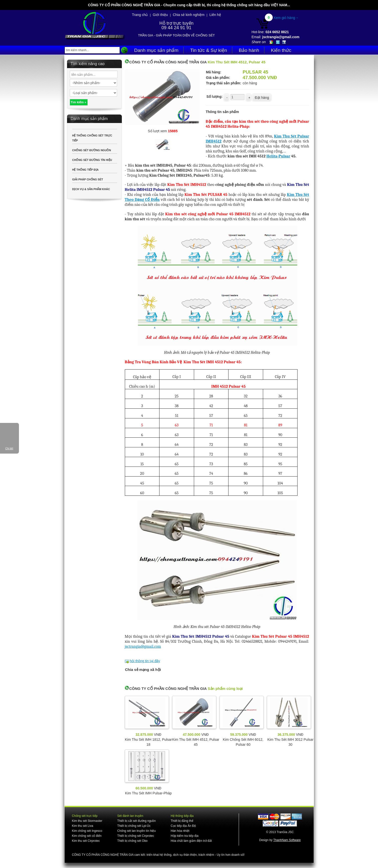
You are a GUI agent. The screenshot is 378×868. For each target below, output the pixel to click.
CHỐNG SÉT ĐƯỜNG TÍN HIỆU (92, 160)
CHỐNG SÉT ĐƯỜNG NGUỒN (92, 150)
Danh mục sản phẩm (156, 50)
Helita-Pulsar (278, 156)
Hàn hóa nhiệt (180, 831)
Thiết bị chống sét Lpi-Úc (134, 826)
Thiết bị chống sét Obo (133, 841)
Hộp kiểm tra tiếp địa (185, 836)
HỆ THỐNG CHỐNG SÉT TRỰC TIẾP (92, 138)
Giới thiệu (160, 15)
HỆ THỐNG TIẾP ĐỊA (85, 170)
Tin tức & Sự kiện (209, 50)
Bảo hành (249, 50)
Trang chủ (140, 15)
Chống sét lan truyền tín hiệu (137, 831)
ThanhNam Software (287, 840)
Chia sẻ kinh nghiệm (189, 15)
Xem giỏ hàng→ (286, 18)
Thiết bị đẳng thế (182, 821)
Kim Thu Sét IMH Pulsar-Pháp (148, 793)
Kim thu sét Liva (83, 826)
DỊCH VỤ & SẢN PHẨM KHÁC (91, 189)
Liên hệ (215, 15)
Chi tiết (9, 448)
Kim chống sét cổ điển (87, 836)
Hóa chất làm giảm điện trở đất (191, 841)
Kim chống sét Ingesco (87, 831)
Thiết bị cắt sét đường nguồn (137, 821)
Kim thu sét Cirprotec (86, 841)
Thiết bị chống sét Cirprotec (136, 836)
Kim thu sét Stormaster (87, 821)
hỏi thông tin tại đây (145, 661)
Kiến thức (281, 50)
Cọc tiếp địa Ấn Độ (183, 826)
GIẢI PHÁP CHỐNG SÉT (88, 179)
